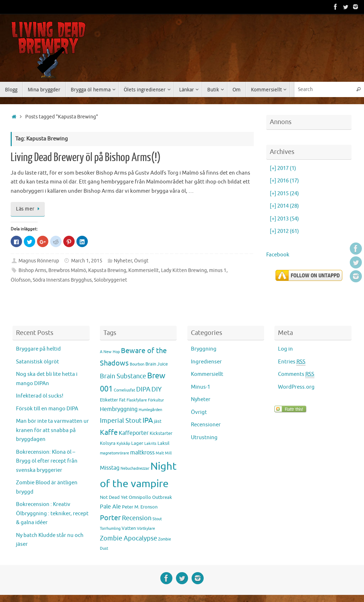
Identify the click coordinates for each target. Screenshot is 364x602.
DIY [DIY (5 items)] (157, 389)
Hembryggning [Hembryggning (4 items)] (119, 409)
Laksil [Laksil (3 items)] (164, 443)
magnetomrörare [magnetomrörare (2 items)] (114, 453)
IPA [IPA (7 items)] (148, 420)
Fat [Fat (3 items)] (122, 400)
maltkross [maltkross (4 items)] (142, 453)
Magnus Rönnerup (39, 261)
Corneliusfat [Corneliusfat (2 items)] (124, 390)
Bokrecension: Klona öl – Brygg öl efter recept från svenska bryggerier (47, 461)
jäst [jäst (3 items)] (158, 421)
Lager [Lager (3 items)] (137, 443)
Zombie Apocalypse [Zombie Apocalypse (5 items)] (129, 538)
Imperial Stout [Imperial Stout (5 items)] (121, 421)
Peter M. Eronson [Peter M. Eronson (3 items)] (140, 507)
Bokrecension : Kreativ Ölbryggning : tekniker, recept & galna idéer (52, 513)
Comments (296, 374)
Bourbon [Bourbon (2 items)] (137, 364)
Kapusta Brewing (107, 270)
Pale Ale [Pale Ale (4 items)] (110, 507)
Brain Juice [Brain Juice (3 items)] (157, 364)
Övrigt (141, 261)
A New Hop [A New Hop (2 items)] (110, 352)
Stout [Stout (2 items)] (157, 519)
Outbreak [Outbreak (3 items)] (162, 497)
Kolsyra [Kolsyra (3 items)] (108, 443)
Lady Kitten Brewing (184, 270)
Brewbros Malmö (67, 270)
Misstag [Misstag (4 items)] (110, 468)
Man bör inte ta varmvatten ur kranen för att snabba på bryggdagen (52, 430)
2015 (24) (284, 194)
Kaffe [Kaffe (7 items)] (109, 432)
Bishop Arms (32, 270)
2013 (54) (284, 219)
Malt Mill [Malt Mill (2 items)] (164, 453)
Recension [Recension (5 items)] (137, 518)
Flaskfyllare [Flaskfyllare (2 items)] (137, 400)
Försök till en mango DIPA (47, 409)
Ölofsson (21, 280)
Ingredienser (206, 362)
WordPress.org (296, 387)
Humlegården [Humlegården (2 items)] (150, 410)
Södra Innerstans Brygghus (62, 280)
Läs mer (29, 209)
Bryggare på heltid (38, 349)
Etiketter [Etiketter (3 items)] (109, 400)
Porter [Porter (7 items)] (110, 518)
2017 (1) (283, 168)
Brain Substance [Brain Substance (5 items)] (123, 376)
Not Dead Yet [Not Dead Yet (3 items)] (114, 497)
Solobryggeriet (111, 280)
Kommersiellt (144, 270)
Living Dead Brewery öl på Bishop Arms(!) (86, 158)
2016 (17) (284, 181)
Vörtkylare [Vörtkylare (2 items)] (146, 529)
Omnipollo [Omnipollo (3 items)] (140, 497)
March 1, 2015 (87, 261)
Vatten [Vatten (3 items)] (129, 528)
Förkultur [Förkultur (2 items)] (156, 400)
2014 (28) (284, 206)
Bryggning (204, 349)
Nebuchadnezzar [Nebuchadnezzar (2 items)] (135, 468)
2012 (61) (284, 231)
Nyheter (123, 261)
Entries (292, 362)
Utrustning (204, 438)
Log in (285, 349)
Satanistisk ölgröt (38, 362)
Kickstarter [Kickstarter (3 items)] (161, 433)
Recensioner (206, 425)
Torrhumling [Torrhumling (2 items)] (110, 529)
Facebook (278, 255)
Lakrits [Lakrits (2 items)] (150, 444)
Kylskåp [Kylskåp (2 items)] (123, 444)
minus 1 (218, 270)
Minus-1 (200, 387)
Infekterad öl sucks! (40, 396)
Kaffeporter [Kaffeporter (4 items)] (134, 433)
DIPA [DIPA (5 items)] (143, 389)
